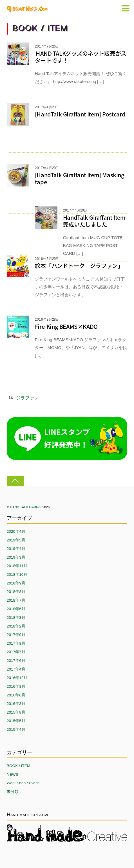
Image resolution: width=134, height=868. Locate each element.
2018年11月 (17, 566)
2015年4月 (16, 729)
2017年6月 (16, 661)
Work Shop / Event (23, 783)
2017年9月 (16, 635)
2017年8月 (16, 643)
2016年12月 (17, 678)
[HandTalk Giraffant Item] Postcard (80, 114)
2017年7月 (16, 652)
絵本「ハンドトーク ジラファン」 (79, 266)
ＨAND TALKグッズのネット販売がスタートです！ (81, 57)
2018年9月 (16, 583)
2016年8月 (16, 686)
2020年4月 (16, 531)
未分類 (13, 792)
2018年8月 (16, 592)
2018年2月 (16, 626)
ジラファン (27, 398)
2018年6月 (16, 609)
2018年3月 (16, 618)
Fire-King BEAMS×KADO (66, 326)
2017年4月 (16, 669)
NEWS (13, 774)
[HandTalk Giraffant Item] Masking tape (80, 178)
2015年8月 (16, 712)
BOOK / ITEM (19, 766)
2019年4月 (16, 549)
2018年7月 (16, 600)
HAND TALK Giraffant (26, 507)
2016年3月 (16, 704)
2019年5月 (16, 540)
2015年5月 (16, 721)
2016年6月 (16, 695)
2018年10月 (17, 574)
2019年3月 (16, 557)
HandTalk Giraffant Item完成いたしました (94, 221)
